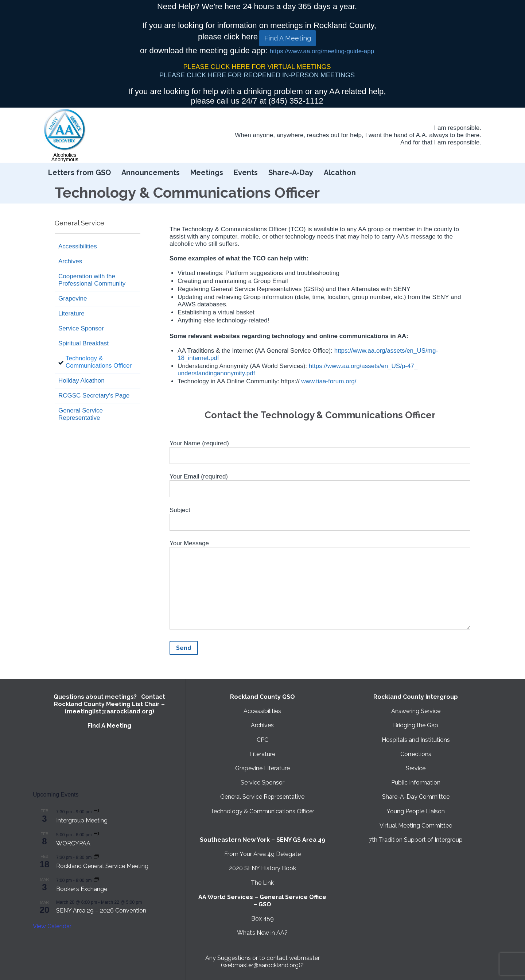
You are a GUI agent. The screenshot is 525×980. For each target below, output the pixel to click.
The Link (262, 883)
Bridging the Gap (416, 725)
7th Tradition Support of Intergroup (416, 840)
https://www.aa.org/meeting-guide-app (322, 51)
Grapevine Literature (262, 768)
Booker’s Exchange (82, 889)
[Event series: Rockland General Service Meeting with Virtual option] (96, 857)
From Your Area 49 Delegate (262, 854)
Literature (71, 313)
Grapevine (73, 299)
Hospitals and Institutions (416, 740)
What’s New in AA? (262, 933)
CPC (262, 740)
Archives (70, 261)
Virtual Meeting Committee (416, 826)
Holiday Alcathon (81, 381)
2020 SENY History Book (262, 868)
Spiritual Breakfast (83, 343)
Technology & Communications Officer (99, 362)
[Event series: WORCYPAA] (96, 834)
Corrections (416, 754)
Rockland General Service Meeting (102, 866)
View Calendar (52, 926)
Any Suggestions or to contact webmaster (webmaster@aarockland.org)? (262, 962)
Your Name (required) (320, 450)
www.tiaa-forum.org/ (329, 381)
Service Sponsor (81, 328)
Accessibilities (78, 246)
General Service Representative (81, 414)
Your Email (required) (320, 483)
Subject (320, 516)
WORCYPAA (73, 843)
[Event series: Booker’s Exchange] (96, 880)
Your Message (320, 586)
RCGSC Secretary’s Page (94, 396)
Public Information (416, 783)
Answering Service (416, 711)
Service (416, 768)
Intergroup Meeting (82, 820)
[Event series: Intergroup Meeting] (96, 811)
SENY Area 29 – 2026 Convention (101, 911)
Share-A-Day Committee (416, 797)
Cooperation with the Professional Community (92, 280)
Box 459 (262, 919)
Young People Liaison (416, 811)
